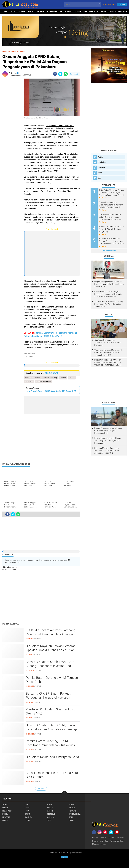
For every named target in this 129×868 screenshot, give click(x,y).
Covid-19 (101, 167)
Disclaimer (120, 838)
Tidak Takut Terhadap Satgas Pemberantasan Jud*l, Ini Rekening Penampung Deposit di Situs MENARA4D (112, 193)
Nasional (40, 12)
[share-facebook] (55, 74)
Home (6, 12)
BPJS (26, 805)
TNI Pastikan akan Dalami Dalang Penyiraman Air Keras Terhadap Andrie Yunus (109, 304)
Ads (64, 857)
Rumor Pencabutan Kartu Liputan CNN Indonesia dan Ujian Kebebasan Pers (108, 430)
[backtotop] (64, 794)
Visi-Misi (95, 838)
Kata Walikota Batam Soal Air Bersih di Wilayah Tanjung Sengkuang (112, 229)
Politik (103, 12)
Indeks (13, 12)
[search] (83, 4)
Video (100, 173)
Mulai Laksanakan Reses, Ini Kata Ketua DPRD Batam (53, 775)
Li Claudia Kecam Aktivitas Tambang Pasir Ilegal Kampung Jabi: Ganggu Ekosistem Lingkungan (51, 634)
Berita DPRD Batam (91, 12)
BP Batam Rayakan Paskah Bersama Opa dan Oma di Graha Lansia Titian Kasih (51, 650)
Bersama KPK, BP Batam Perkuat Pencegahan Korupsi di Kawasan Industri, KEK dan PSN (48, 698)
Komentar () (74, 74)
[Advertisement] (12, 114)
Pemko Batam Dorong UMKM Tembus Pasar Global (52, 680)
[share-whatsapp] (66, 74)
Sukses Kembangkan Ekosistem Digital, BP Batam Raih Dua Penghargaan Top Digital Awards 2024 (111, 205)
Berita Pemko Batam (55, 12)
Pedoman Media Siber (100, 841)
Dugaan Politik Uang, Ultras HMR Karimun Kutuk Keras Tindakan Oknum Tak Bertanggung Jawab (108, 362)
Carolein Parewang (50, 378)
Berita (71, 805)
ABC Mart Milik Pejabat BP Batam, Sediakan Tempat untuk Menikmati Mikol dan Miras (111, 217)
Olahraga (51, 817)
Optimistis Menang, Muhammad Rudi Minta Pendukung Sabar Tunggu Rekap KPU (108, 352)
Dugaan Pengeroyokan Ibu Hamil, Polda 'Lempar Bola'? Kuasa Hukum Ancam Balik (109, 284)
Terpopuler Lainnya (109, 250)
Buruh (27, 808)
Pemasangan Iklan (117, 841)
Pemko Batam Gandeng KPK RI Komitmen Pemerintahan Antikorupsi (51, 743)
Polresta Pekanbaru (43, 382)
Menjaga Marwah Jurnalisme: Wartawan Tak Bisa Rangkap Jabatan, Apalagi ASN (107, 450)
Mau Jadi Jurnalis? (99, 844)
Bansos (50, 805)
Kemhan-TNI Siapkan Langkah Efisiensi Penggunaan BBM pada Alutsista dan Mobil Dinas (108, 294)
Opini (71, 817)
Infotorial (51, 814)
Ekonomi (112, 12)
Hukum (78, 12)
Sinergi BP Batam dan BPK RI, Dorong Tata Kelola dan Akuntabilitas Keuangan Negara (53, 729)
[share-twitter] (60, 74)
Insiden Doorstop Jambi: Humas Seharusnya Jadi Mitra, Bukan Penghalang (108, 440)
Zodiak (71, 820)
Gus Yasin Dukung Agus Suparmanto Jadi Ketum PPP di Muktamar (108, 342)
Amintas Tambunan (32, 378)
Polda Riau (29, 382)
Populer (122, 4)
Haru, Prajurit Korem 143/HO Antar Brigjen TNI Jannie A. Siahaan (52, 391)
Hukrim (5, 814)
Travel (27, 820)
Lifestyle (69, 12)
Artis (5, 805)
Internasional (75, 814)
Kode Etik (103, 838)
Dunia (27, 811)
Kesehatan (123, 12)
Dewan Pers (7, 811)
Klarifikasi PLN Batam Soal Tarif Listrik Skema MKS (52, 712)
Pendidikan (102, 162)
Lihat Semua (41, 789)
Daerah (31, 12)
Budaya (5, 808)
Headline (22, 12)
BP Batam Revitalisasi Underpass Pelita (52, 757)
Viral (100, 178)
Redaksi (111, 838)
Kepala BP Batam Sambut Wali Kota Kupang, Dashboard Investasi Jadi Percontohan (50, 666)
